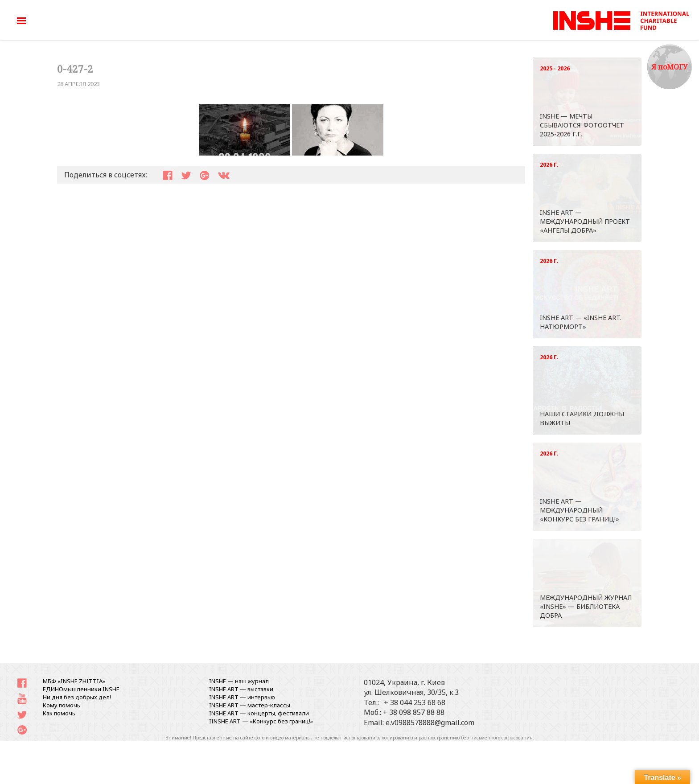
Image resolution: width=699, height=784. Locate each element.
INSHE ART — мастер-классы (250, 705)
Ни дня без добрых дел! (77, 697)
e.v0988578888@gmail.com (430, 722)
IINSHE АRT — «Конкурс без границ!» (261, 721)
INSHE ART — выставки (241, 689)
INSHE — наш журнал (239, 681)
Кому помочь (62, 705)
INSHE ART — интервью (242, 697)
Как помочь (59, 713)
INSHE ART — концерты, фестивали (259, 713)
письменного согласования (502, 738)
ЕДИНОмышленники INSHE (81, 689)
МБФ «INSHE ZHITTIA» (74, 681)
